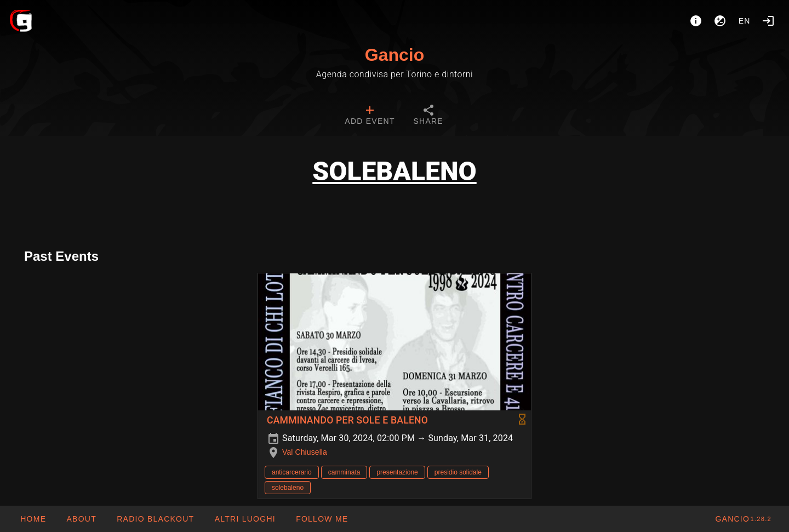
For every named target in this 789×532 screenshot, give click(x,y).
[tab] (370, 116)
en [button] (745, 21)
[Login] (768, 21)
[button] (244, 519)
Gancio (395, 55)
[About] (696, 21)
